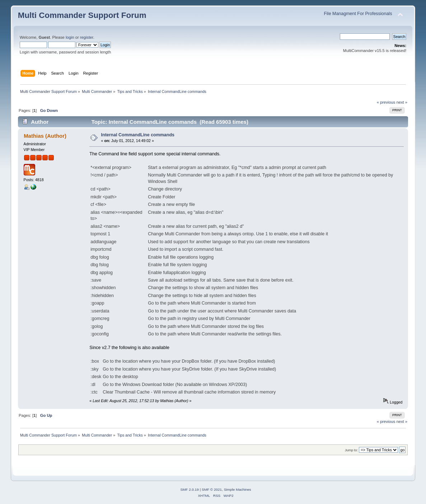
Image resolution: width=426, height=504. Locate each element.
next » (402, 102)
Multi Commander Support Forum (82, 15)
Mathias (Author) (45, 136)
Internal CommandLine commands (138, 135)
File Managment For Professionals (358, 14)
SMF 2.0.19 (189, 489)
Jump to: (352, 450)
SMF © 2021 (212, 489)
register (87, 37)
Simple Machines (238, 489)
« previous (386, 102)
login (70, 37)
